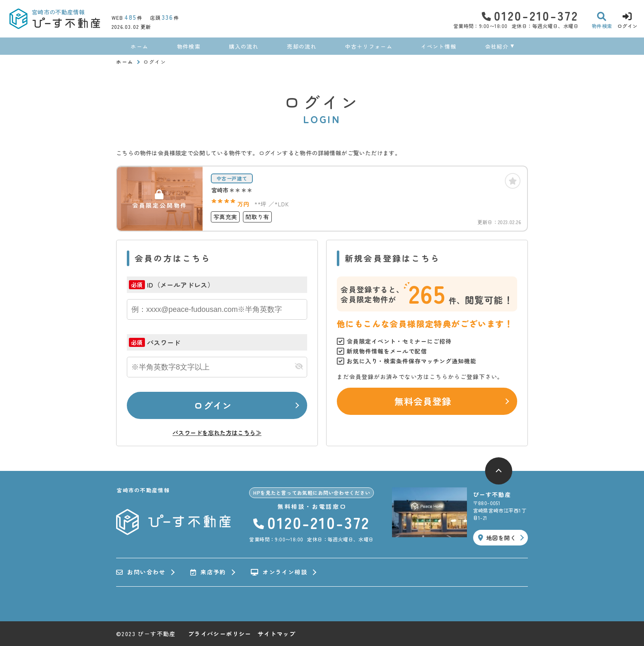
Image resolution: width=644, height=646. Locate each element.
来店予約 (208, 572)
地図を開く (497, 538)
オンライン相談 (279, 572)
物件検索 (189, 46)
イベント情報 (439, 46)
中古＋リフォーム (369, 46)
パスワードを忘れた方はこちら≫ (217, 433)
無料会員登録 (423, 401)
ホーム (139, 46)
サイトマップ (277, 634)
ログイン (213, 405)
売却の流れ (302, 46)
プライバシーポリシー (220, 634)
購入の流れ (244, 46)
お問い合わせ (141, 572)
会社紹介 (497, 46)
